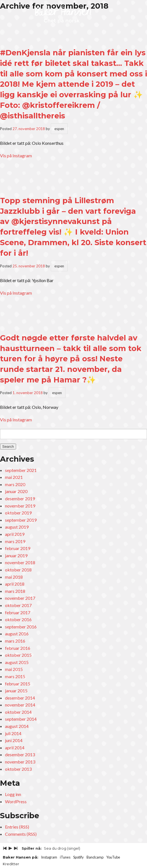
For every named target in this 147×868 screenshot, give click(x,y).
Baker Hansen (63, 14)
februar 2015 (18, 684)
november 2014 (20, 705)
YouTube (113, 857)
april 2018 (15, 584)
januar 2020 (16, 491)
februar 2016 (18, 648)
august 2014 (17, 726)
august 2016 (17, 634)
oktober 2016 (18, 619)
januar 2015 (16, 691)
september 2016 (21, 627)
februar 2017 (18, 612)
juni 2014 (14, 740)
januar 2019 (16, 555)
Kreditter (11, 864)
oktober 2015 (18, 655)
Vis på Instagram (16, 156)
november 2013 (20, 762)
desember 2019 (20, 498)
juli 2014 (13, 733)
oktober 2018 (18, 570)
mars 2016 (15, 641)
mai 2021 (14, 477)
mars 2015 (15, 676)
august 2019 (17, 527)
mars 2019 (15, 541)
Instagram (49, 857)
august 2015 (17, 662)
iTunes (65, 857)
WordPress (16, 801)
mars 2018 (15, 591)
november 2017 (20, 598)
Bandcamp (95, 857)
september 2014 (21, 719)
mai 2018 (14, 577)
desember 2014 (20, 698)
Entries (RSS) (17, 827)
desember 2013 (20, 754)
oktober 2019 (18, 513)
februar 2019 (18, 548)
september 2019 (21, 520)
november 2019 (20, 506)
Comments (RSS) (21, 834)
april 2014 (15, 748)
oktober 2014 (18, 712)
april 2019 (15, 534)
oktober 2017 (18, 605)
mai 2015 (14, 669)
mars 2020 (15, 484)
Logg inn (13, 794)
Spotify (78, 857)
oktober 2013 (18, 769)
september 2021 (21, 470)
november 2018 (20, 562)
